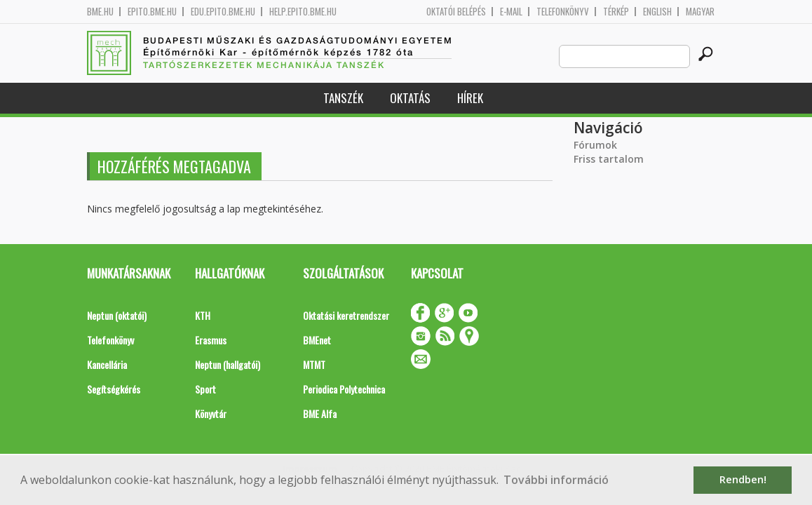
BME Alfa (320, 413)
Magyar (700, 12)
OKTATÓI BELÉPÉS (456, 12)
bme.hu (100, 12)
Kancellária (107, 364)
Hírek (470, 98)
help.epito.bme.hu (303, 12)
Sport (205, 389)
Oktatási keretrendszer (346, 315)
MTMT (314, 364)
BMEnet (317, 340)
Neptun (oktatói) (117, 315)
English (657, 12)
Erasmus (211, 340)
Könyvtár (211, 413)
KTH (203, 315)
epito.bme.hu (152, 12)
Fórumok (595, 145)
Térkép (616, 12)
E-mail (511, 12)
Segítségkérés (114, 389)
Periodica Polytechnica (344, 389)
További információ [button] (556, 480)
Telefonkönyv (563, 12)
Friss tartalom (609, 159)
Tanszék (343, 98)
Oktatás (410, 98)
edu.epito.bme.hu (223, 12)
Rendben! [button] (743, 479)
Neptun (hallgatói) (228, 364)
